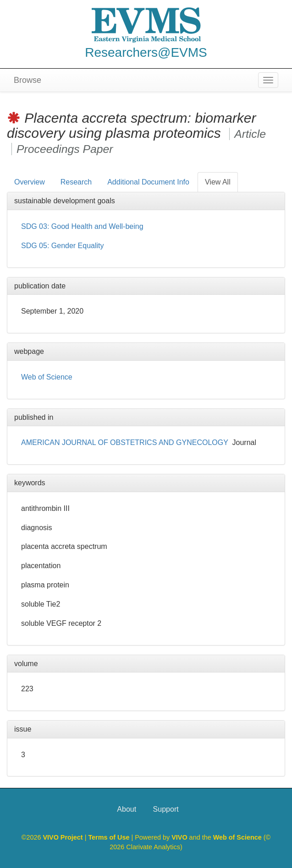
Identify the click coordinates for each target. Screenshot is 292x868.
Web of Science (47, 377)
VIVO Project (63, 837)
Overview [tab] (30, 182)
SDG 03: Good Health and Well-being (82, 226)
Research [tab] (76, 182)
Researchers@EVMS (146, 52)
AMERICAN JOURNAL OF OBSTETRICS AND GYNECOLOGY (125, 442)
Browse (28, 80)
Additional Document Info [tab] (148, 182)
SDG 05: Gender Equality (63, 246)
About (127, 809)
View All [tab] (218, 182)
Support (166, 809)
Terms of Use (110, 837)
